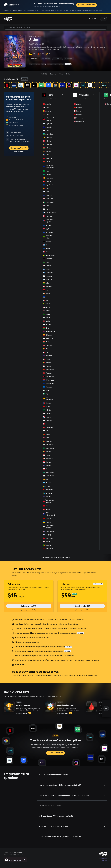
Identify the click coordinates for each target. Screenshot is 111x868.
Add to (57, 59)
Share (68, 64)
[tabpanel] (55, 318)
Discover (92, 19)
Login (104, 19)
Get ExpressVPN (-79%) (19, 148)
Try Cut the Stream (55, 753)
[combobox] (35, 59)
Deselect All (25, 79)
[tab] (44, 74)
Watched (46, 59)
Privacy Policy (104, 860)
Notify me (69, 59)
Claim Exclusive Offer (87, 5)
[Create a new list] (106, 709)
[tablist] (55, 74)
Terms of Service (103, 858)
